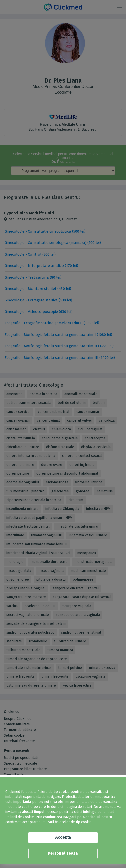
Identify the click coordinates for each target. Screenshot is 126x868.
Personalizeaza (63, 853)
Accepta (63, 837)
